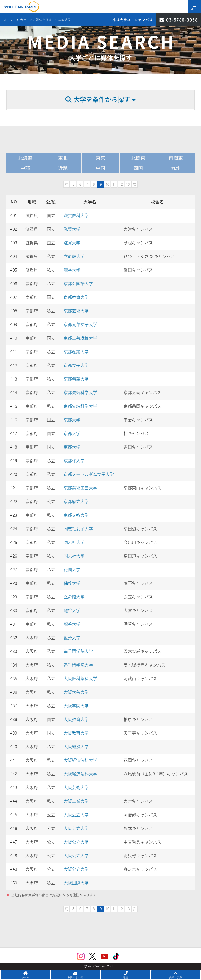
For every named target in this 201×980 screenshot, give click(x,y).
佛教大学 (72, 583)
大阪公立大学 (76, 815)
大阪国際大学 (76, 883)
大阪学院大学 (76, 706)
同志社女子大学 (78, 529)
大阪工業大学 (76, 801)
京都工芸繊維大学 (80, 338)
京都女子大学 (76, 365)
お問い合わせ (76, 975)
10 (107, 184)
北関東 (138, 158)
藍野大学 (72, 638)
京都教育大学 (76, 297)
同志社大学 (74, 543)
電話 (126, 975)
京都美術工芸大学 (80, 488)
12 (121, 184)
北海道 (25, 158)
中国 (100, 168)
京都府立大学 (76, 502)
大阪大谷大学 (76, 692)
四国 (138, 168)
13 (128, 184)
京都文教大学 (76, 515)
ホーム (9, 16)
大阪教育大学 (76, 720)
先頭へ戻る (176, 975)
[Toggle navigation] (194, 7)
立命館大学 (74, 257)
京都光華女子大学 (80, 325)
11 (114, 184)
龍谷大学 (72, 270)
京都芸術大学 (76, 311)
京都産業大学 (76, 352)
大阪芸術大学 (76, 788)
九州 (176, 168)
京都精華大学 (76, 379)
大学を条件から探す (101, 100)
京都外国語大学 (78, 284)
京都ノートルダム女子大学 (89, 474)
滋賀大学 (72, 229)
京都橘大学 (74, 461)
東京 (100, 158)
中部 (25, 168)
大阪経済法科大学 (80, 760)
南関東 (176, 158)
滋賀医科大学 (76, 216)
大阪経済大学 (76, 747)
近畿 (63, 168)
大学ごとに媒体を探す (36, 16)
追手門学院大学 (78, 651)
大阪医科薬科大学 (80, 679)
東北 (63, 158)
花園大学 (72, 570)
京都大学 (74, 420)
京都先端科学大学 (80, 393)
